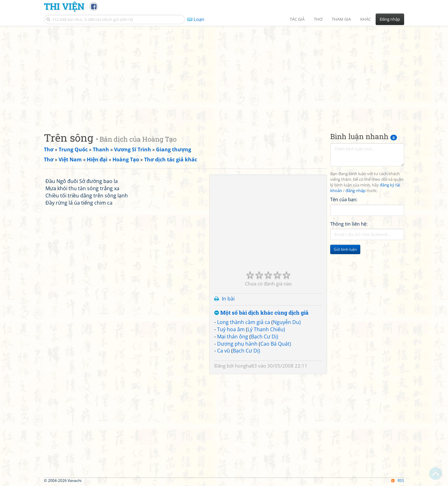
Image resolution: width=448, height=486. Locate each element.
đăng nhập (356, 191)
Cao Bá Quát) (276, 344)
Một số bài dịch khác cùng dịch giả (261, 313)
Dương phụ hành (237, 344)
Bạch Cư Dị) (265, 337)
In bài (228, 299)
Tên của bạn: (344, 199)
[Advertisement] (224, 74)
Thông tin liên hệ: (349, 224)
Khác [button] (366, 19)
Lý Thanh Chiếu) (266, 329)
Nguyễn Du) (287, 322)
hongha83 (246, 366)
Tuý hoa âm (231, 329)
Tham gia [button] (341, 19)
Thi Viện (64, 6)
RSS (398, 481)
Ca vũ (224, 351)
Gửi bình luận (345, 249)
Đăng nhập (390, 19)
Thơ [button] (318, 19)
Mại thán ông (233, 337)
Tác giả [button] (297, 19)
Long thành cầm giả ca (244, 322)
